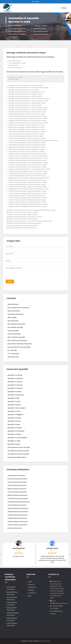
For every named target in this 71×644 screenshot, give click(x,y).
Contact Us (32, 593)
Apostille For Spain (14, 424)
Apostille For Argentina (15, 378)
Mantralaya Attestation (16, 314)
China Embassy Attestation (17, 505)
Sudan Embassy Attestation (17, 518)
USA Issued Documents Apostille (19, 447)
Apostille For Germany (15, 388)
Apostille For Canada (15, 382)
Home (30, 581)
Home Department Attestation (18, 308)
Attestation (32, 587)
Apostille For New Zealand (16, 408)
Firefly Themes (46, 641)
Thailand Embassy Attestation (18, 512)
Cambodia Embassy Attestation (19, 502)
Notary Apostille (13, 331)
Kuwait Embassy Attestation (17, 479)
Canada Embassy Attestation (18, 498)
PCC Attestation (13, 354)
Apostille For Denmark (15, 385)
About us (31, 584)
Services (31, 590)
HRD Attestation (13, 304)
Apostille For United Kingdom (17, 437)
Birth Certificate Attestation (17, 340)
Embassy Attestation (15, 528)
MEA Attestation (13, 321)
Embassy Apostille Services (17, 457)
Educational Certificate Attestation (20, 344)
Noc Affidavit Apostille (15, 327)
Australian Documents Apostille (18, 454)
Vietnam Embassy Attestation (18, 508)
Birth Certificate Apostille (16, 337)
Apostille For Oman (14, 411)
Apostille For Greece (15, 391)
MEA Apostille (12, 317)
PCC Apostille (12, 350)
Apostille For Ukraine (14, 434)
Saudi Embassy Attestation (17, 485)
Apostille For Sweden (15, 428)
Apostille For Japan (14, 401)
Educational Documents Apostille (19, 347)
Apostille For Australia (15, 375)
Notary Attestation (14, 334)
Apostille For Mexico (14, 405)
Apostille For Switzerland (16, 431)
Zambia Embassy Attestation (18, 521)
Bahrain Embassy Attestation (18, 495)
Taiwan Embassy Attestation (18, 515)
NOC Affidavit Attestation (17, 324)
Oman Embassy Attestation (17, 492)
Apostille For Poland (14, 418)
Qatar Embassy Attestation (17, 482)
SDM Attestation (13, 357)
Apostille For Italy (13, 398)
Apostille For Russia (14, 421)
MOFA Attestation (14, 311)
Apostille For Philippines (15, 415)
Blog (30, 596)
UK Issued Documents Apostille (18, 451)
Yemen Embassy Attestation (18, 525)
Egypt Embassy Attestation (17, 489)
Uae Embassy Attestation (16, 475)
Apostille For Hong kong (16, 395)
